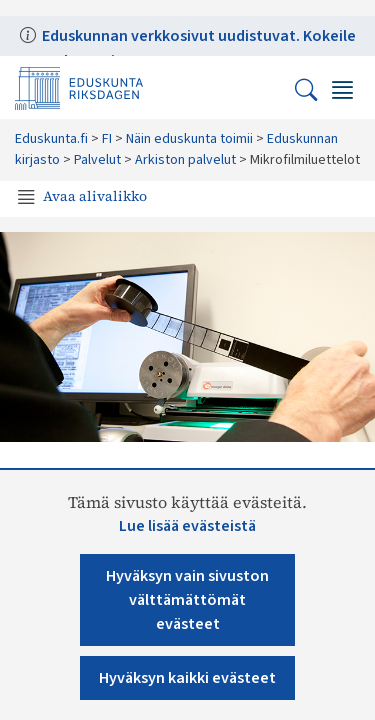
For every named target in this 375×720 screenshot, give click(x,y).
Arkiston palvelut (185, 160)
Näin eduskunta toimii (189, 139)
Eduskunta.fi (51, 139)
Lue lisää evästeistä (187, 526)
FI (107, 139)
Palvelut (97, 160)
